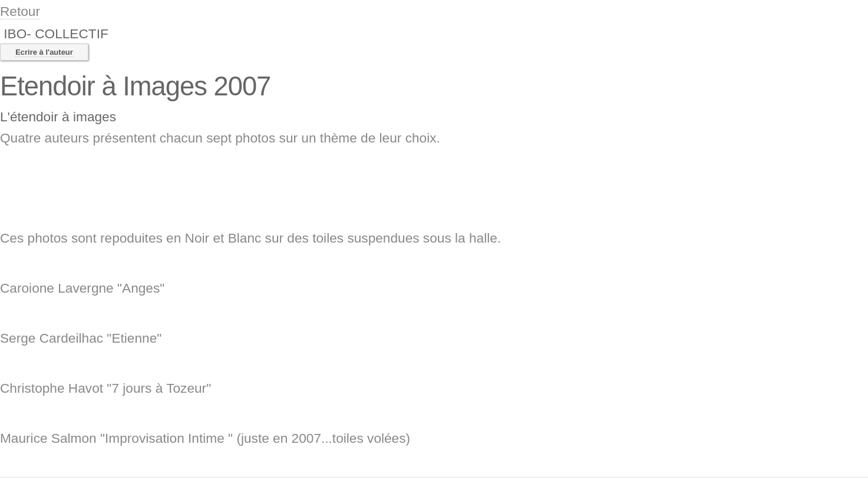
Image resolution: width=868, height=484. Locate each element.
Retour (20, 11)
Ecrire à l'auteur (44, 52)
